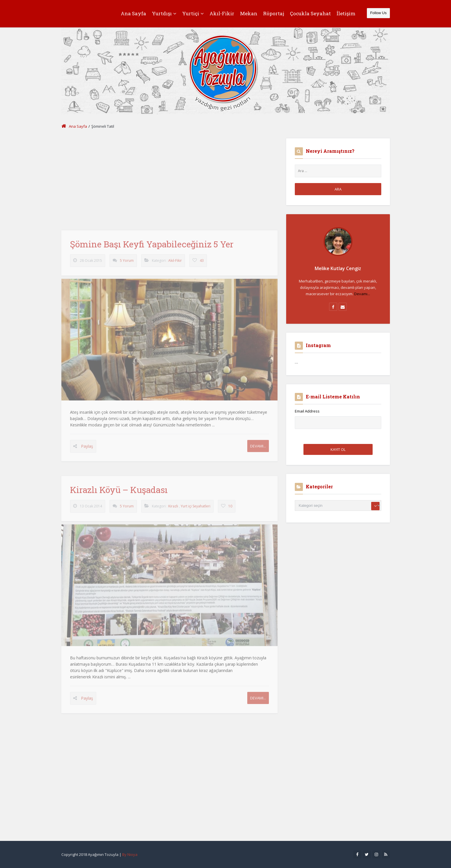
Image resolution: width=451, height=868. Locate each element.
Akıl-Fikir (222, 13)
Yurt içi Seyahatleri (196, 509)
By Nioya (130, 854)
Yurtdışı (164, 13)
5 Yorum (127, 263)
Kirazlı (173, 509)
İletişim (346, 13)
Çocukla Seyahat (310, 13)
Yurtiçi (193, 13)
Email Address (307, 411)
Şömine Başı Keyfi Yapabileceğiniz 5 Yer (152, 247)
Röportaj (274, 13)
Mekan (249, 13)
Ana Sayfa (133, 13)
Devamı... (258, 449)
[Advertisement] (169, 179)
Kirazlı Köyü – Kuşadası (119, 493)
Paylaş (87, 449)
